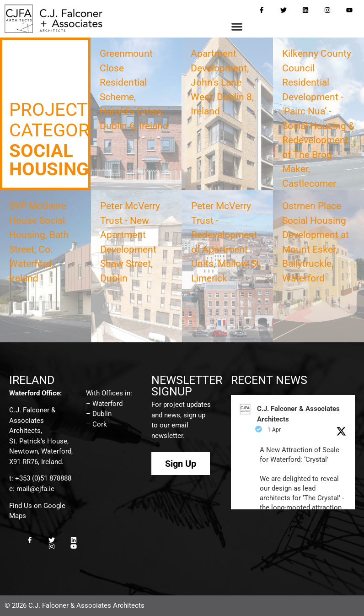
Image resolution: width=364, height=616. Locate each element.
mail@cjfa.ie (35, 489)
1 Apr (274, 430)
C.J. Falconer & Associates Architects (298, 414)
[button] (237, 27)
